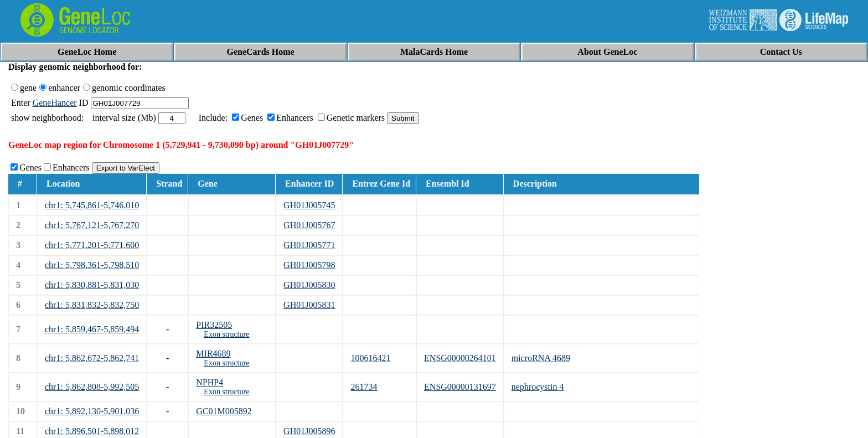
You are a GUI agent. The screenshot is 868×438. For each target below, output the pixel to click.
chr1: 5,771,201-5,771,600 (92, 245)
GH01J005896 (309, 431)
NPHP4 (210, 382)
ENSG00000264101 (460, 358)
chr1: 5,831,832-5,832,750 (92, 305)
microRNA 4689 (541, 358)
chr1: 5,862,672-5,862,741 (92, 358)
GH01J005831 (309, 305)
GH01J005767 (309, 225)
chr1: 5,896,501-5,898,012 (92, 431)
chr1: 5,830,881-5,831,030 (92, 285)
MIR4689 (213, 354)
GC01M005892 (224, 411)
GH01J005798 (309, 265)
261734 (364, 387)
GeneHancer (55, 103)
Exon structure (226, 334)
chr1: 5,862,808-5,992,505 (92, 387)
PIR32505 (214, 325)
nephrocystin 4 (538, 387)
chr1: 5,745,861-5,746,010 (92, 205)
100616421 (370, 358)
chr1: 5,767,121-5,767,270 (92, 225)
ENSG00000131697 (460, 387)
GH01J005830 (309, 285)
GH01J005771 (309, 245)
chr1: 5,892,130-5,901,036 (92, 411)
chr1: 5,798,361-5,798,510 (92, 265)
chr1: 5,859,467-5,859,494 (92, 329)
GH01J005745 (309, 205)
